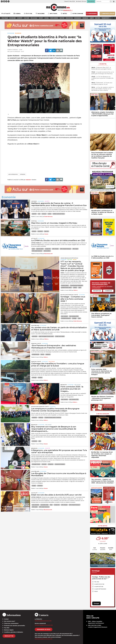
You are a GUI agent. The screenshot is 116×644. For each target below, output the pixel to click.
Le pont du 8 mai (99, 587)
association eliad (44, 505)
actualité (34, 238)
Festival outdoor (65, 285)
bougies (34, 486)
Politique (52, 362)
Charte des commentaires (11, 623)
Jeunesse (18, 33)
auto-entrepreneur (13, 174)
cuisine (50, 214)
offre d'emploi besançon (66, 249)
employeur (34, 418)
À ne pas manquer (103, 414)
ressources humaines (60, 464)
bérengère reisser (36, 464)
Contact (6, 619)
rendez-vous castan (60, 336)
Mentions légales (9, 630)
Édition (60, 10)
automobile (35, 336)
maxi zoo (46, 231)
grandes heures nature (66, 288)
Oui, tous (97, 582)
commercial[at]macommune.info (44, 625)
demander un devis (44, 629)
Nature (70, 260)
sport (80, 288)
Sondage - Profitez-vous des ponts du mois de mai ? (101, 578)
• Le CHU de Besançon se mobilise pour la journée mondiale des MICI (102, 78)
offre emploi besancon (37, 251)
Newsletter (9, 636)
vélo (40, 441)
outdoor (75, 288)
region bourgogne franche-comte (46, 336)
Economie (11, 33)
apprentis (34, 214)
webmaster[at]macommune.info (44, 639)
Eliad (51, 505)
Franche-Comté (36, 344)
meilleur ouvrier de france (59, 214)
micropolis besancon (66, 318)
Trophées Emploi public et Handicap (53, 418)
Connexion (108, 291)
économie (44, 464)
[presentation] (91, 423)
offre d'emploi (55, 249)
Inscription (97, 291)
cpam (33, 249)
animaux (34, 231)
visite (79, 318)
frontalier (40, 378)
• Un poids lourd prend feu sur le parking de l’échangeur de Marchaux (103, 73)
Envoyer (96, 603)
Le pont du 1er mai (99, 584)
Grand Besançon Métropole (69, 258)
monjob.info (48, 249)
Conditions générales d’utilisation (14, 632)
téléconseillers (47, 251)
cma (39, 214)
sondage (74, 318)
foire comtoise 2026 (74, 316)
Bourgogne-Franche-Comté (69, 295)
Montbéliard (35, 326)
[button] (111, 1)
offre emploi (75, 249)
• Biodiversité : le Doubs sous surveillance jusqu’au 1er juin (102, 83)
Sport (75, 260)
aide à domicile (35, 505)
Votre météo (103, 526)
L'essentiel (103, 64)
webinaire (48, 354)
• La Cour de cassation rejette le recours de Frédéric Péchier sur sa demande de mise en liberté (103, 89)
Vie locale (77, 385)
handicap (41, 418)
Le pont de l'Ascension (100, 589)
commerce (40, 231)
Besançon (64, 385)
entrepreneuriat (36, 354)
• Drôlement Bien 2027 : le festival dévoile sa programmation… (102, 68)
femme (42, 354)
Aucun (96, 591)
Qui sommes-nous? (10, 621)
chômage (34, 378)
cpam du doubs (40, 249)
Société (47, 201)
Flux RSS (7, 628)
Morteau (34, 221)
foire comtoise (64, 316)
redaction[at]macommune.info (43, 621)
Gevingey (34, 201)
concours (44, 214)
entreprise (23, 174)
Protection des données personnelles (15, 626)
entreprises (51, 464)
